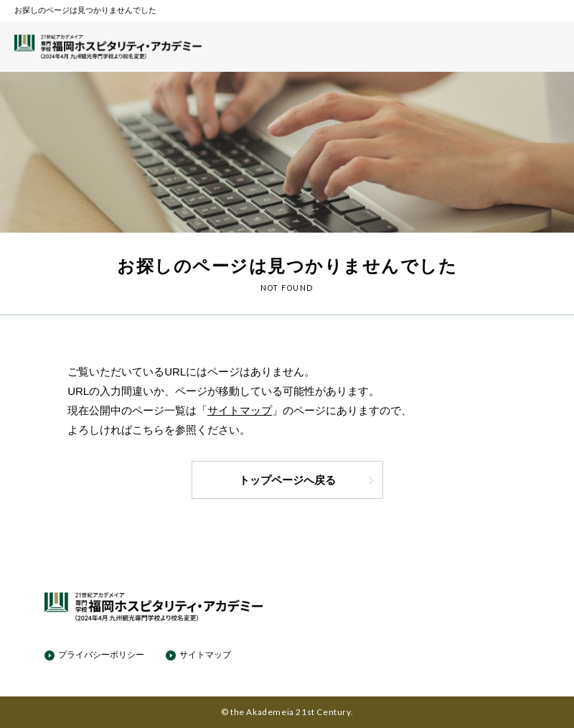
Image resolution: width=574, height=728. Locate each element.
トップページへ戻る (307, 480)
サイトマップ (240, 410)
